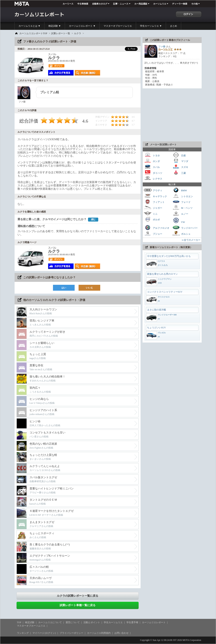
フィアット (154, 202)
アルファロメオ (157, 228)
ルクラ (78, 33)
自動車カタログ (100, 4)
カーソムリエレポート (154, 622)
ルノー (180, 213)
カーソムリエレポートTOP (33, 33)
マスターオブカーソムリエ (118, 26)
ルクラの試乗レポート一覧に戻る (78, 596)
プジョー (153, 233)
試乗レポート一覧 (61, 33)
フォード (181, 202)
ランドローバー (185, 228)
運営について (73, 622)
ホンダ (152, 161)
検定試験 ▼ (55, 26)
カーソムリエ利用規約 (99, 633)
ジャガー (153, 207)
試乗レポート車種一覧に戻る (78, 605)
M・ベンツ (182, 207)
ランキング (23, 633)
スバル (152, 167)
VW (179, 220)
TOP (19, 622)
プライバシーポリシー (71, 633)
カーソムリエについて (50, 622)
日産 (179, 155)
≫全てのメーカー (191, 240)
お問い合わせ (121, 633)
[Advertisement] (172, 115)
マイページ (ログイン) (44, 633)
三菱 (179, 173)
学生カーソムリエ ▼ (151, 26)
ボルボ (152, 219)
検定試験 (30, 622)
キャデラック (155, 196)
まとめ (173, 26)
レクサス (153, 178)
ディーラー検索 (180, 4)
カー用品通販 (141, 4)
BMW (180, 190)
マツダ (180, 161)
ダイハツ (153, 173)
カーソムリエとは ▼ (29, 26)
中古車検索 (83, 4)
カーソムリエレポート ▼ (82, 26)
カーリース (68, 4)
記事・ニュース (121, 4)
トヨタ (152, 155)
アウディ (153, 190)
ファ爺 (162, 47)
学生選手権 (132, 622)
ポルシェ (181, 233)
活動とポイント (92, 622)
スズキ (180, 167)
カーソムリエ (160, 4)
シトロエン (183, 196)
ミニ (151, 213)
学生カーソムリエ (113, 622)
